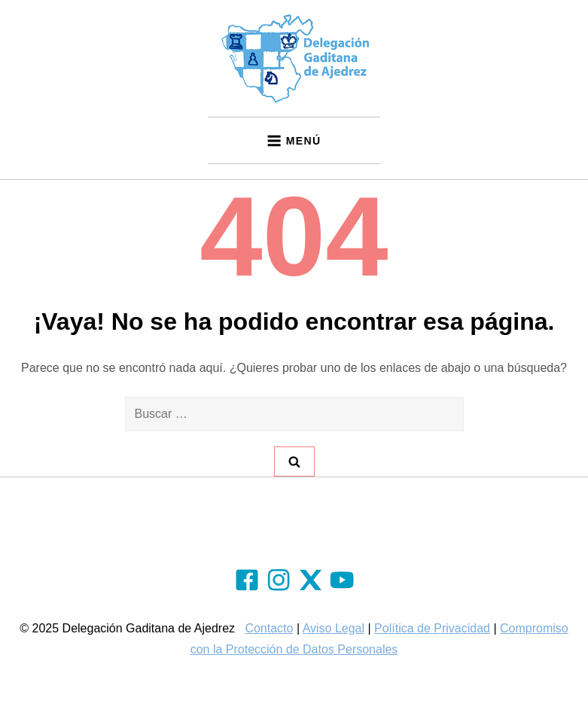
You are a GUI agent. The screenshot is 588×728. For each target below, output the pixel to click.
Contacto (269, 628)
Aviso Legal (334, 628)
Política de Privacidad (432, 628)
